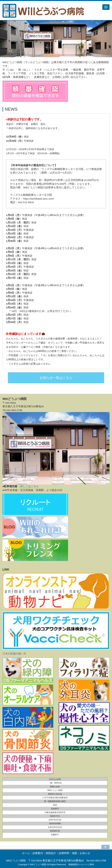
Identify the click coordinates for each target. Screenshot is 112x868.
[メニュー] (106, 7)
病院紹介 (51, 853)
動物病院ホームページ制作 (81, 864)
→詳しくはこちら (28, 486)
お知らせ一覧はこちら (56, 378)
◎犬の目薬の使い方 (14, 654)
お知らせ (85, 853)
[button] (8, 39)
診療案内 (38, 853)
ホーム (26, 853)
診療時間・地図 (68, 853)
